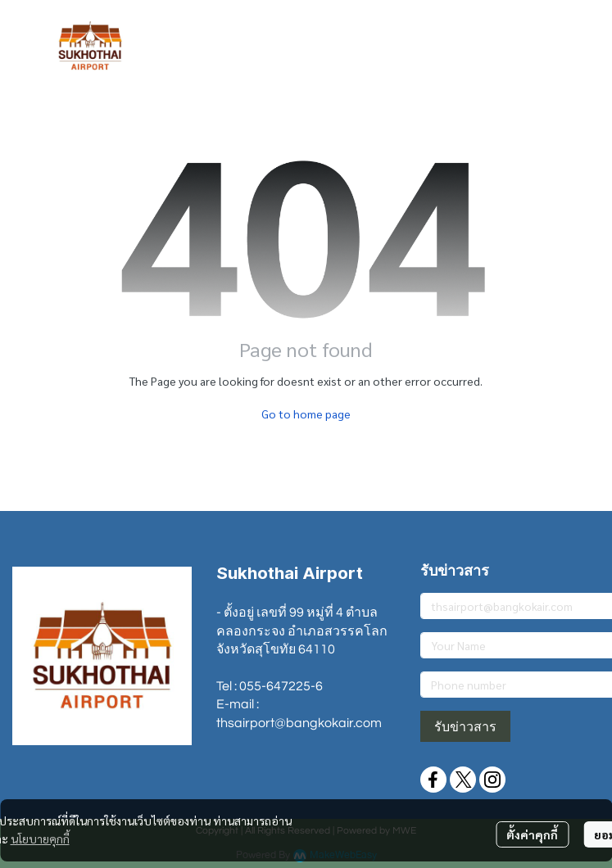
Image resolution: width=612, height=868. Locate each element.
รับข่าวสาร (465, 726)
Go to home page (306, 414)
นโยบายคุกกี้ (40, 839)
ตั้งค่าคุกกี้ (532, 834)
